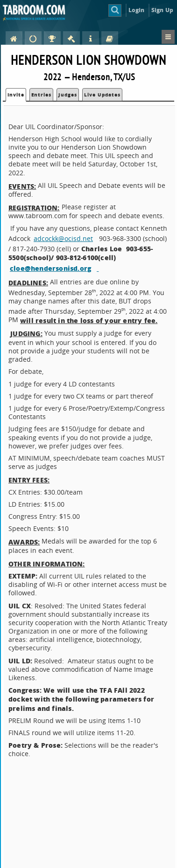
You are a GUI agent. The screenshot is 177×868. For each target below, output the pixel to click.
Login (137, 10)
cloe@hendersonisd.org (50, 268)
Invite (16, 95)
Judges (68, 95)
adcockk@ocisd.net (63, 238)
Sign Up (162, 10)
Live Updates (102, 95)
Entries (41, 95)
